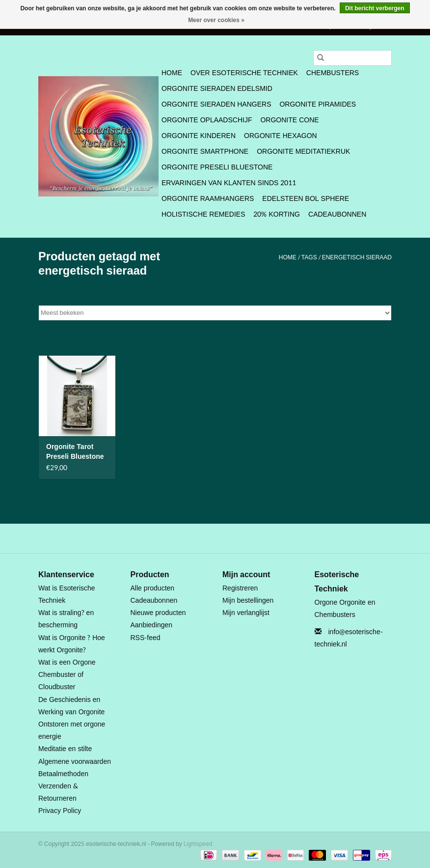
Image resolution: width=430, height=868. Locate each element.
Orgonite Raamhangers (208, 199)
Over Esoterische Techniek (244, 73)
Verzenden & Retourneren (58, 792)
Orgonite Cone (289, 120)
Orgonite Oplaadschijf (207, 120)
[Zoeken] (352, 58)
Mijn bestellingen (248, 601)
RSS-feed (146, 638)
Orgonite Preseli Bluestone (217, 167)
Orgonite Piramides (318, 104)
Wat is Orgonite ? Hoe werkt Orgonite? (72, 644)
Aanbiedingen (152, 625)
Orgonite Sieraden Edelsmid (217, 89)
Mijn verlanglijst (246, 613)
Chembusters (333, 73)
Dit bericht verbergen (375, 8)
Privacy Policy (60, 811)
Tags (309, 257)
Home (172, 73)
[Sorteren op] (215, 313)
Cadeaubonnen (337, 214)
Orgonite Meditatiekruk (303, 152)
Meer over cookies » (216, 20)
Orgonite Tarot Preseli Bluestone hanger (75, 452)
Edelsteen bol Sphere (306, 199)
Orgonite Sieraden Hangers (216, 104)
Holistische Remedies (203, 214)
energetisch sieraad (357, 257)
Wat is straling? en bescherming (66, 619)
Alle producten (153, 588)
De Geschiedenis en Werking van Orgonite (71, 706)
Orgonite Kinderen (199, 136)
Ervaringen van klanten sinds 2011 (229, 183)
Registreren (240, 588)
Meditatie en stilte (65, 749)
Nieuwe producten (158, 613)
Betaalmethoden (63, 774)
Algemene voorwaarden (75, 762)
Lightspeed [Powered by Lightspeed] (198, 844)
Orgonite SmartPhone (205, 152)
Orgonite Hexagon (281, 136)
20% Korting (277, 214)
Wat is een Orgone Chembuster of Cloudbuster (67, 675)
